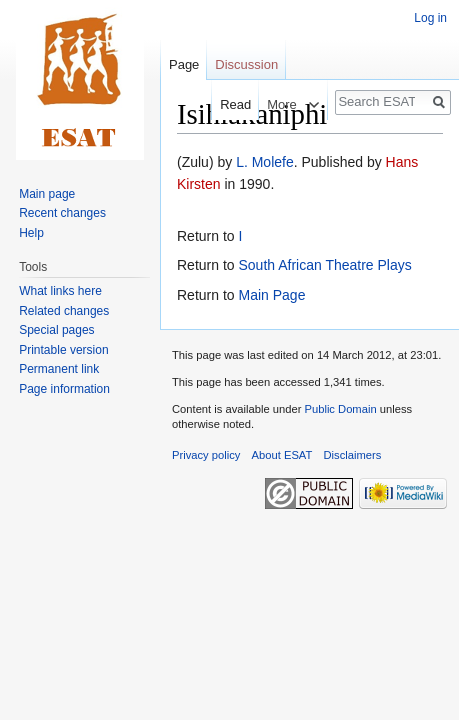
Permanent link (59, 369)
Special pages (56, 330)
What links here (60, 291)
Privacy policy (206, 455)
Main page (47, 194)
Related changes (64, 311)
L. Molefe (265, 162)
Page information (64, 389)
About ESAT (282, 455)
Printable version (63, 350)
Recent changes (62, 213)
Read (225, 104)
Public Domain (340, 409)
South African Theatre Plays (324, 265)
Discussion (246, 64)
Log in (430, 18)
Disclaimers (353, 455)
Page (184, 64)
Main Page (271, 295)
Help (31, 233)
